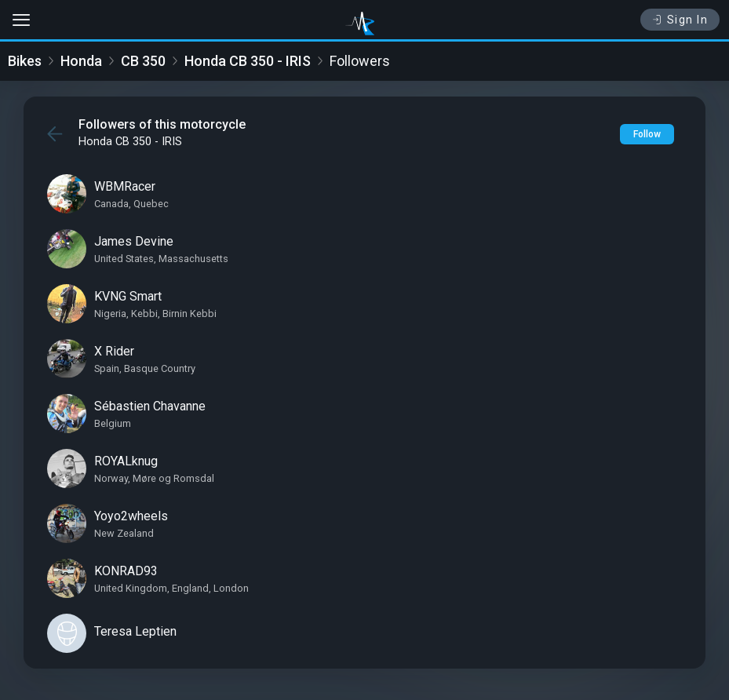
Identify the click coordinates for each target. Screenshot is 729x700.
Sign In (680, 20)
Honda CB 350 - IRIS (248, 61)
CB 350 (143, 61)
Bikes (25, 61)
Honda (81, 61)
